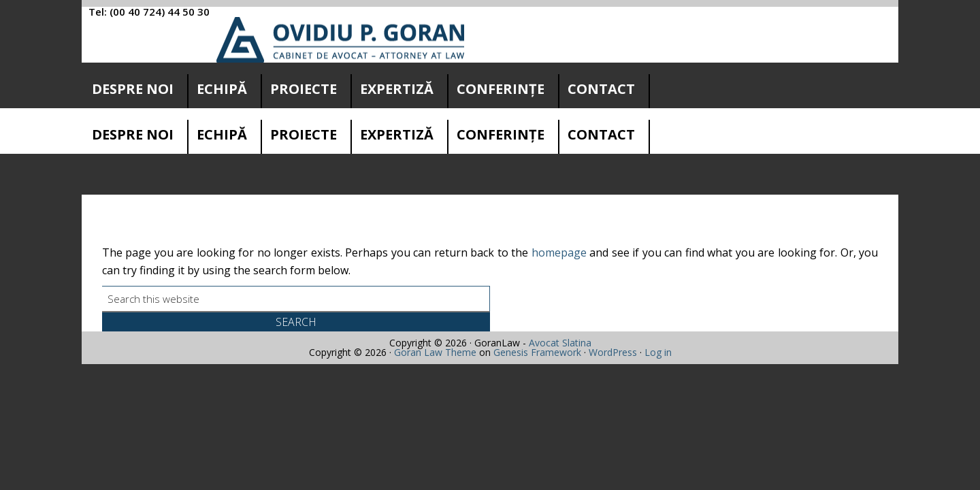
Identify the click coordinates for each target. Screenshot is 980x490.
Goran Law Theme (435, 383)
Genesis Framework (537, 383)
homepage (559, 284)
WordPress (613, 383)
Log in (658, 383)
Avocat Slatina (560, 374)
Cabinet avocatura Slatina (341, 40)
